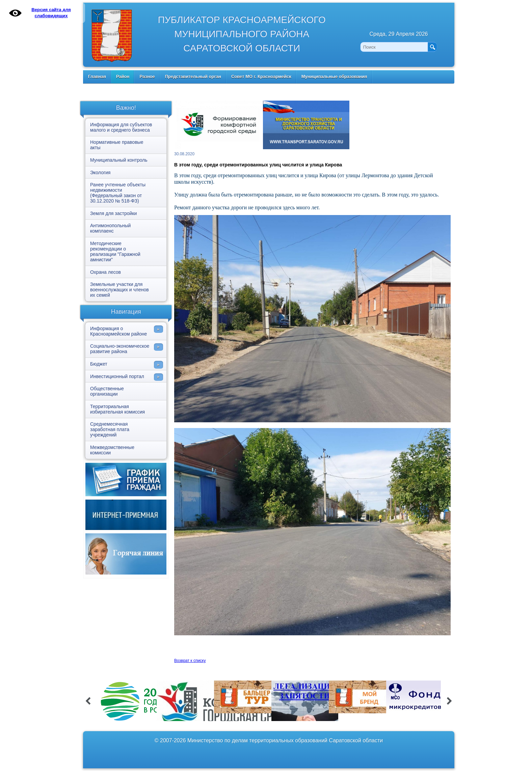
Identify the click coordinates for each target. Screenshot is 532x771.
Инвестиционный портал (117, 376)
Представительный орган (193, 76)
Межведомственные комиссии (112, 450)
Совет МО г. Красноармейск (261, 76)
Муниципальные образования (334, 76)
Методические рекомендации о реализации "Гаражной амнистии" (115, 251)
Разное (147, 76)
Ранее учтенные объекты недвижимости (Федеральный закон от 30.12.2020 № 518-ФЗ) (118, 193)
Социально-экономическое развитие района (120, 349)
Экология (100, 172)
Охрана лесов (105, 272)
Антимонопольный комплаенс (110, 228)
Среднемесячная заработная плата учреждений (110, 429)
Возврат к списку (190, 661)
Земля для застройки (113, 213)
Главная (97, 76)
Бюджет (99, 364)
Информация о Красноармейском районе (118, 331)
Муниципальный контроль (119, 160)
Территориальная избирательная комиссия (117, 409)
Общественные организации (107, 391)
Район (123, 76)
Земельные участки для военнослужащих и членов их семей (119, 290)
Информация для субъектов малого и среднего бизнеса (121, 127)
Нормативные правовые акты (117, 145)
